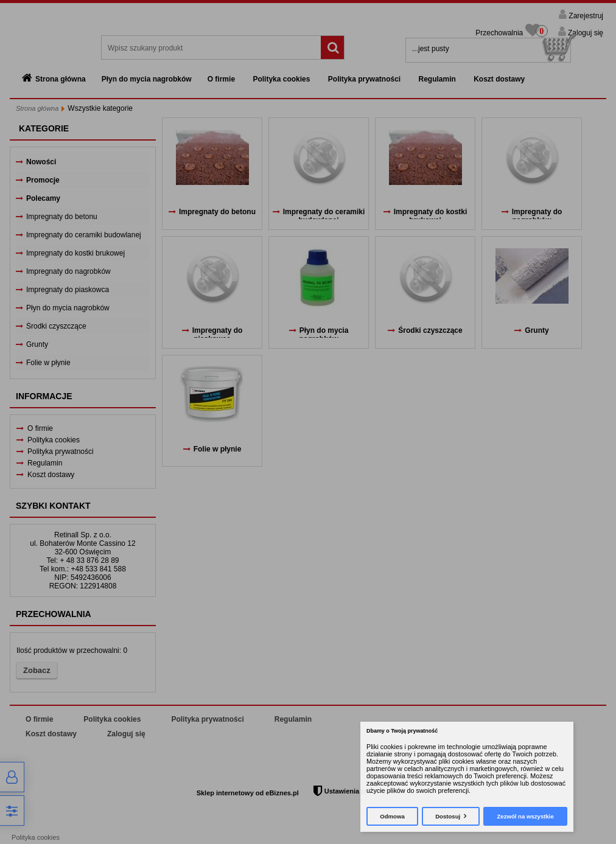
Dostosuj (448, 816)
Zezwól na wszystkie (525, 816)
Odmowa (392, 816)
